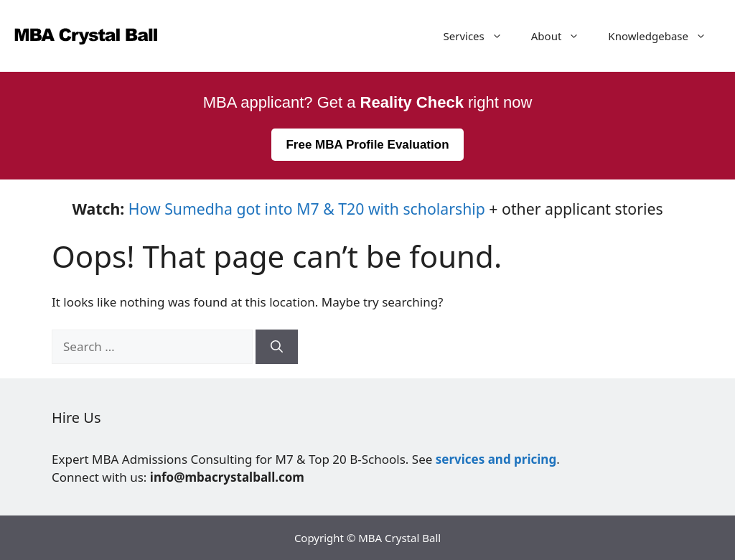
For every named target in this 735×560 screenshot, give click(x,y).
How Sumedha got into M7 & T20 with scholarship (307, 209)
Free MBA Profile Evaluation (367, 145)
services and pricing (496, 459)
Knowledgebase (664, 36)
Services (480, 36)
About (563, 36)
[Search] (277, 347)
